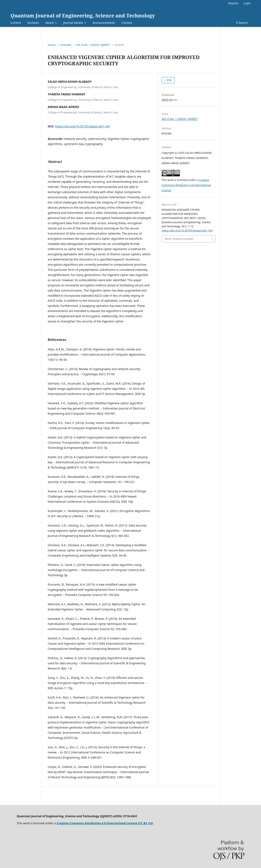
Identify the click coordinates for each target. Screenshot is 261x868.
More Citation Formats (179, 239)
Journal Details (74, 23)
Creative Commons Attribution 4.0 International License (186, 185)
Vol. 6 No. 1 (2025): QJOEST (93, 45)
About (50, 23)
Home (52, 45)
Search (242, 23)
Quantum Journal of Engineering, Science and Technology (83, 15)
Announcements (104, 23)
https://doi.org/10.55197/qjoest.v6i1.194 (82, 126)
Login (247, 3)
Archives (33, 23)
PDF (169, 80)
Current (16, 23)
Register (233, 3)
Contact (127, 23)
